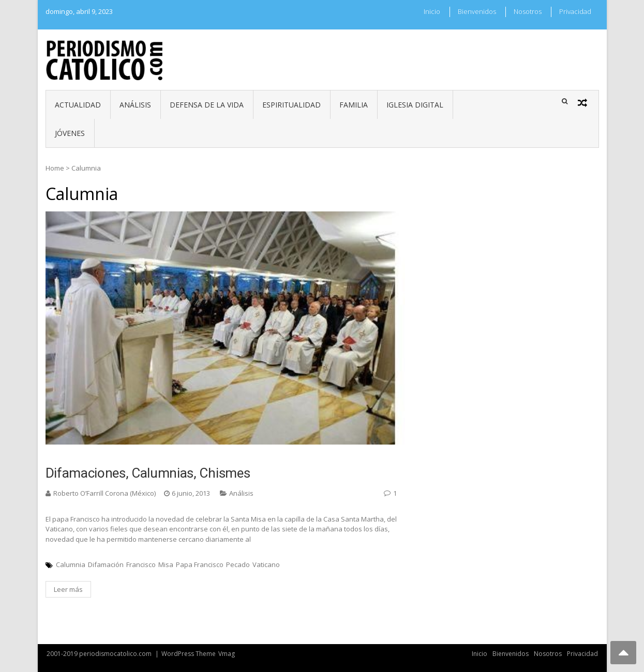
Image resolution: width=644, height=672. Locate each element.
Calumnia (71, 564)
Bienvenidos (477, 11)
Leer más (68, 589)
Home (55, 168)
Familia (354, 105)
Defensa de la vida (207, 105)
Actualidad (78, 105)
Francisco (141, 564)
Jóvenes (70, 133)
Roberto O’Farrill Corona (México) (104, 493)
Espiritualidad (291, 105)
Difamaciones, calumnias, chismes (148, 473)
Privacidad (575, 11)
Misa (166, 564)
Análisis (135, 105)
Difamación (106, 564)
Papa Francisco (200, 564)
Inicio (432, 11)
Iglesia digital (415, 105)
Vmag (227, 654)
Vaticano (266, 564)
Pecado (238, 564)
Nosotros (528, 11)
